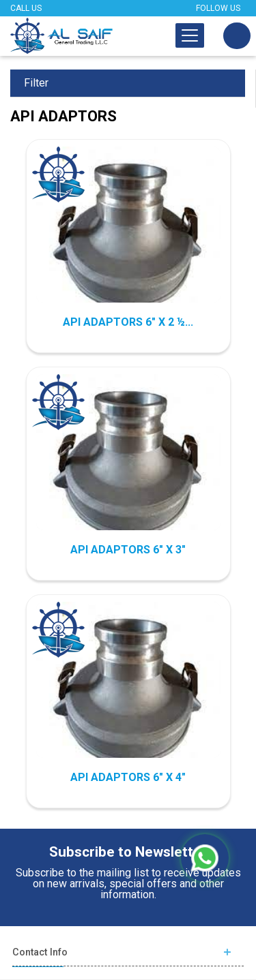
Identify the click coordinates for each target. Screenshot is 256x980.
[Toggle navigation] (190, 35)
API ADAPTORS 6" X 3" (128, 550)
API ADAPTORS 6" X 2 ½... (128, 322)
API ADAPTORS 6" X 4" (128, 777)
